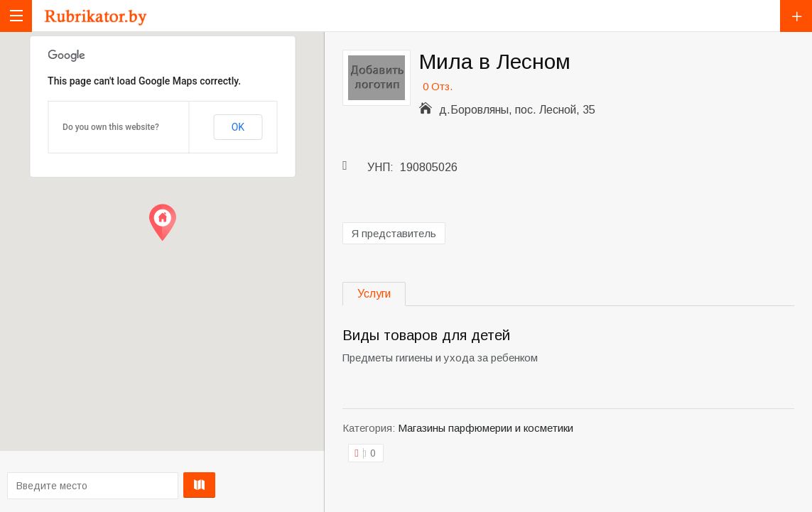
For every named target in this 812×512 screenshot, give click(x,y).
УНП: (380, 167)
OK (238, 127)
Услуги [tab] (374, 294)
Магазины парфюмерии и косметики (486, 428)
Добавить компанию (796, 16)
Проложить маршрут (159, 485)
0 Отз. (438, 86)
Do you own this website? (111, 127)
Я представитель (394, 233)
